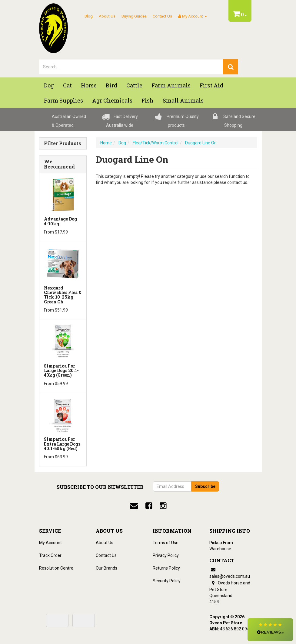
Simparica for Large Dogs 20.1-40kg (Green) (61, 371)
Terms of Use (166, 543)
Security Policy (167, 581)
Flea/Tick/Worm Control (156, 143)
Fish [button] (148, 100)
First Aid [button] (211, 85)
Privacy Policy (166, 555)
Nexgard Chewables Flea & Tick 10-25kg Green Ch (63, 295)
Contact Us (162, 16)
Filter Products (63, 143)
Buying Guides (134, 16)
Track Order (50, 555)
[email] (134, 506)
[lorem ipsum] (131, 67)
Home (106, 143)
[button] (270, 630)
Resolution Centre (56, 568)
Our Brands (106, 568)
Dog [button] (49, 85)
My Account (50, 543)
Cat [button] (67, 85)
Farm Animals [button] (171, 85)
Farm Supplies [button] (63, 100)
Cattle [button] (134, 85)
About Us (107, 16)
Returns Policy (166, 568)
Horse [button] (89, 85)
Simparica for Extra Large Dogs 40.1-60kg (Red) (62, 444)
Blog (89, 16)
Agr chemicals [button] (112, 100)
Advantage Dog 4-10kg (60, 221)
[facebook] (149, 506)
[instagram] (163, 506)
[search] (231, 67)
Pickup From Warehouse (221, 546)
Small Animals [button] (183, 100)
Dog (122, 143)
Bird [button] (111, 85)
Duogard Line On (201, 143)
